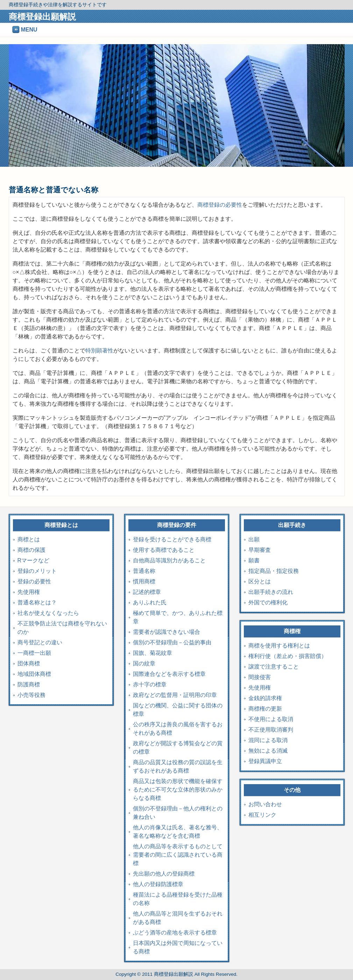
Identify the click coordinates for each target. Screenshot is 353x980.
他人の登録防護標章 (158, 884)
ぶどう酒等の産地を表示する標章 (175, 933)
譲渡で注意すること (274, 667)
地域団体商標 (34, 674)
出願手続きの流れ (271, 592)
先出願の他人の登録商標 (164, 874)
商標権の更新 (265, 709)
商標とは (29, 539)
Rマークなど (34, 560)
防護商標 (29, 684)
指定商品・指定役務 (274, 571)
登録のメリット (37, 571)
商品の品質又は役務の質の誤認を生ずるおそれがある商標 (178, 766)
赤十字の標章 (150, 684)
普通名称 (144, 571)
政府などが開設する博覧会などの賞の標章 (178, 748)
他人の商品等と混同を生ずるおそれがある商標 (178, 918)
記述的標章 (147, 592)
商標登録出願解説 (42, 17)
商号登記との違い (40, 642)
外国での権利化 (268, 602)
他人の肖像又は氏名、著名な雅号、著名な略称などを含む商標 (178, 832)
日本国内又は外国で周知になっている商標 (178, 947)
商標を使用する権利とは (279, 646)
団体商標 (29, 663)
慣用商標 (144, 581)
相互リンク (262, 815)
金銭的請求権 (265, 698)
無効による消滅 (268, 751)
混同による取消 (268, 740)
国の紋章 (144, 663)
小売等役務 (31, 695)
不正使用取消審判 (271, 730)
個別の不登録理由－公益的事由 (172, 642)
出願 (254, 539)
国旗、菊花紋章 (153, 653)
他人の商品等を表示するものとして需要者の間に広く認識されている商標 (178, 855)
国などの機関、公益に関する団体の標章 (178, 710)
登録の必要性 (34, 581)
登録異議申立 (265, 761)
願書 (254, 560)
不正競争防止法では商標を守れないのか (62, 628)
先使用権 (29, 592)
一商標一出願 (34, 653)
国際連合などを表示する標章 (169, 674)
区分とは (260, 581)
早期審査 (260, 550)
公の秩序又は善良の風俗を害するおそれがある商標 (178, 729)
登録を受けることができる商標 (172, 539)
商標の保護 (31, 550)
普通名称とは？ (37, 602)
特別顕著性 (99, 351)
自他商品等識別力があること (169, 560)
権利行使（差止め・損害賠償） (288, 656)
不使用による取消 (271, 719)
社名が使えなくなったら (48, 613)
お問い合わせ (265, 804)
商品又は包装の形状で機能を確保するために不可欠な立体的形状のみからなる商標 (178, 790)
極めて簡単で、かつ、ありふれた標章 (178, 617)
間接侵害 (260, 677)
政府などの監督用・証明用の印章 (175, 695)
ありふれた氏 (150, 602)
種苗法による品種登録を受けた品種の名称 (178, 899)
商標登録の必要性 (220, 205)
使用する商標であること (164, 550)
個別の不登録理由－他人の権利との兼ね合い (178, 813)
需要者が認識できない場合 (167, 632)
